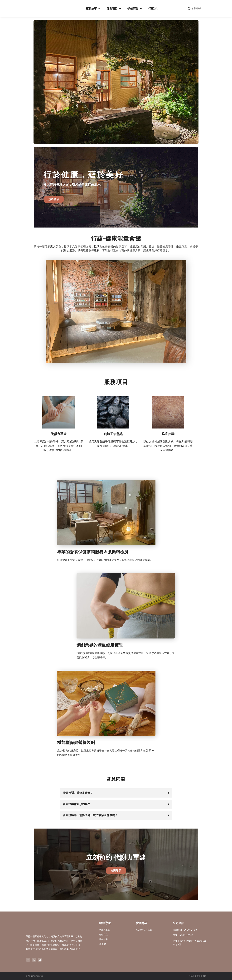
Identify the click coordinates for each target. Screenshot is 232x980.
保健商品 (135, 9)
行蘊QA (153, 9)
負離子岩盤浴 (113, 435)
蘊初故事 (93, 9)
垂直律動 (168, 435)
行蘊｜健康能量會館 (198, 976)
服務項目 (114, 9)
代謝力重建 (58, 435)
